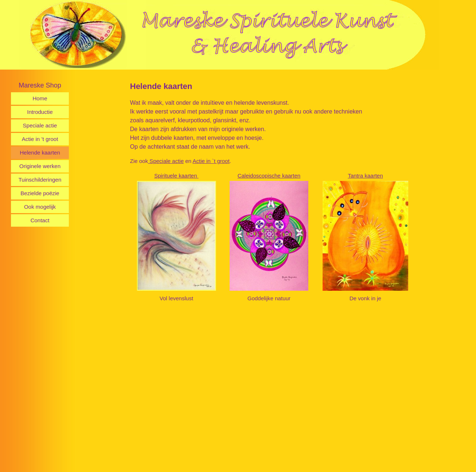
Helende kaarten (40, 153)
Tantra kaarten (365, 176)
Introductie (40, 112)
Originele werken (40, 166)
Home (40, 98)
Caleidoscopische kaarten (269, 176)
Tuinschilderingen (40, 180)
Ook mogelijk (40, 207)
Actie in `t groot (211, 161)
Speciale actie (40, 125)
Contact (40, 220)
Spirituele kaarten (176, 176)
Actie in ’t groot (40, 139)
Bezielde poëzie (40, 193)
